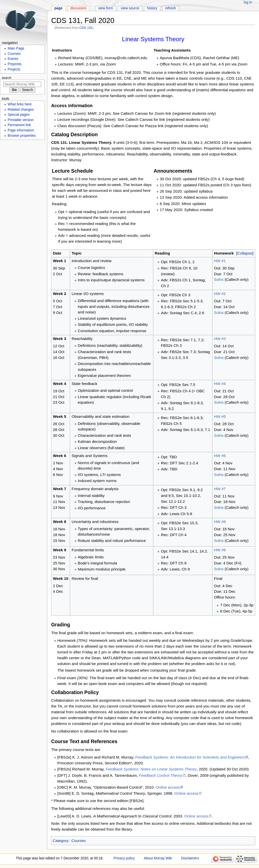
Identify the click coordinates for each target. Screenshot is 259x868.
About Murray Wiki (158, 858)
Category (60, 841)
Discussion (78, 8)
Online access (168, 787)
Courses (79, 841)
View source (130, 8)
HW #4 (220, 384)
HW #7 (220, 489)
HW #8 (220, 522)
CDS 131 (86, 28)
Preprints (15, 64)
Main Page (16, 48)
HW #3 (220, 339)
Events (13, 59)
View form (106, 8)
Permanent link (19, 125)
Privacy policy (124, 858)
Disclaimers (190, 858)
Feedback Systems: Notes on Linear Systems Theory (151, 769)
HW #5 (220, 416)
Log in (248, 2)
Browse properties (22, 136)
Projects (14, 69)
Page (58, 8)
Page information (21, 130)
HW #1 (220, 261)
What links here (20, 104)
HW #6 (220, 456)
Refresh (171, 8)
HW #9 (220, 550)
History (152, 8)
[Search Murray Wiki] (22, 84)
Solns (219, 279)
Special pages (18, 115)
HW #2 (220, 294)
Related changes (21, 110)
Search (7, 78)
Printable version (20, 120)
